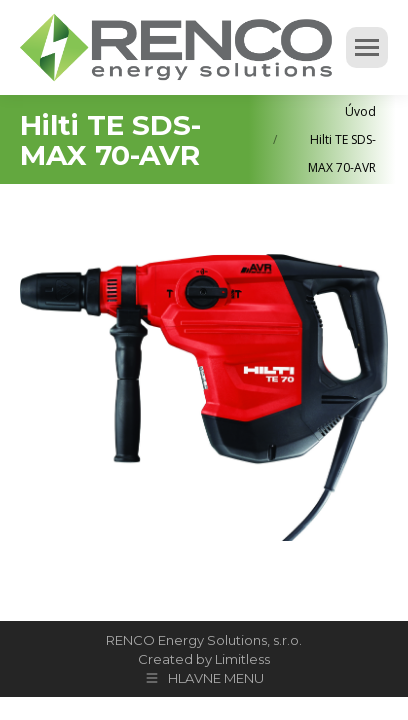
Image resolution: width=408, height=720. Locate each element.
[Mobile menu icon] (367, 47)
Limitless (242, 659)
